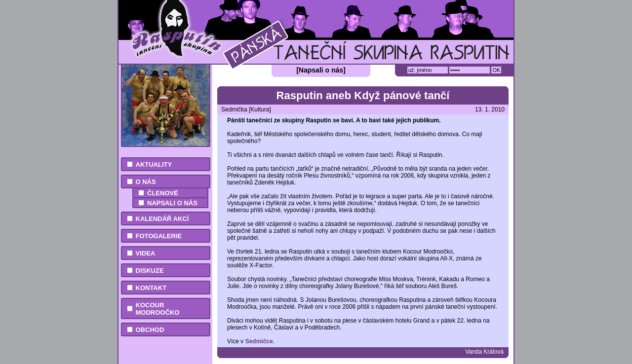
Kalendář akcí (162, 219)
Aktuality (154, 164)
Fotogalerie (159, 236)
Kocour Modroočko (158, 309)
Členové (163, 193)
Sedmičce (259, 341)
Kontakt (151, 288)
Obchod (150, 330)
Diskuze (150, 271)
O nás (146, 182)
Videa (146, 253)
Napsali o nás (172, 203)
